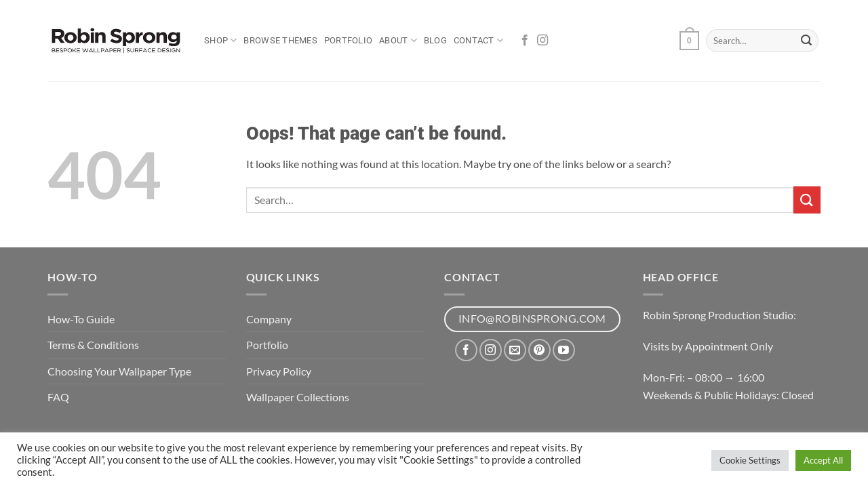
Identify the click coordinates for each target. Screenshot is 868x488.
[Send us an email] (515, 350)
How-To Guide (81, 319)
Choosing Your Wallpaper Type (119, 371)
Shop (220, 40)
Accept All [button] (823, 460)
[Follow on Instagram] (542, 41)
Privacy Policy (279, 371)
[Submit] (806, 41)
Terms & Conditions (93, 345)
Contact (478, 40)
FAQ (58, 397)
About (398, 40)
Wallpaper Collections (298, 397)
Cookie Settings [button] (750, 460)
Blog (435, 40)
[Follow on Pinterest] (539, 350)
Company (269, 319)
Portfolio (348, 40)
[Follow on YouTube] (564, 350)
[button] (689, 41)
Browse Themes (280, 40)
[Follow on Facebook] (525, 41)
